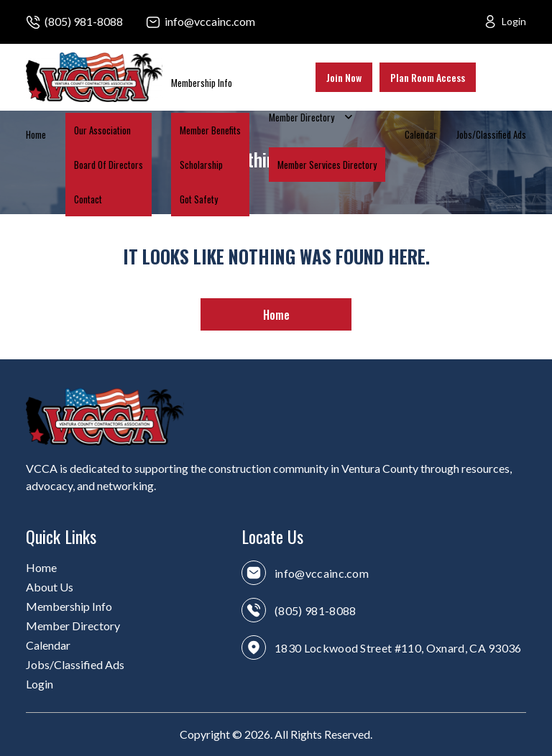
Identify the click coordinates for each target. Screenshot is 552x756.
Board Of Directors (109, 165)
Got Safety (199, 199)
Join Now (344, 77)
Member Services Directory (327, 165)
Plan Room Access (428, 77)
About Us (50, 587)
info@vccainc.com (210, 21)
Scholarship (201, 165)
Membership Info (202, 83)
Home (36, 134)
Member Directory (302, 117)
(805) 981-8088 (84, 21)
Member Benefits (210, 130)
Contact (88, 199)
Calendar (421, 134)
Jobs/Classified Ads (491, 134)
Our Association (102, 130)
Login (514, 21)
